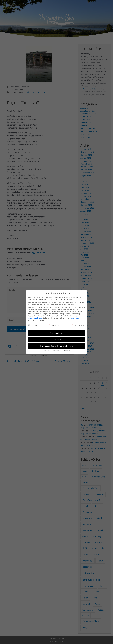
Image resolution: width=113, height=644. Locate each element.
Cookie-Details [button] (47, 351)
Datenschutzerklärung (35, 318)
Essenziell (33, 325)
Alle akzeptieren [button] (56, 333)
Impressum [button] (67, 351)
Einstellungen (74, 318)
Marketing (54, 325)
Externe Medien (77, 325)
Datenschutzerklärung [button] (57, 351)
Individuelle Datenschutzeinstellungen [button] (56, 346)
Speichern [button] (56, 339)
